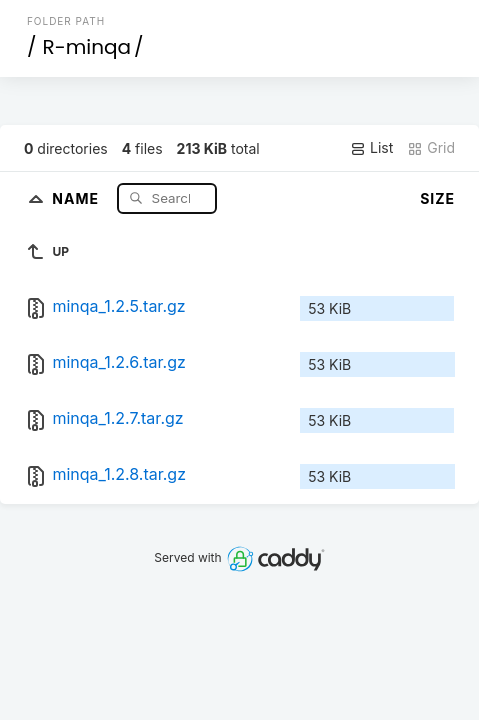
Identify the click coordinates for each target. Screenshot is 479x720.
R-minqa (86, 47)
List (371, 148)
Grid (431, 148)
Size (437, 198)
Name (77, 197)
